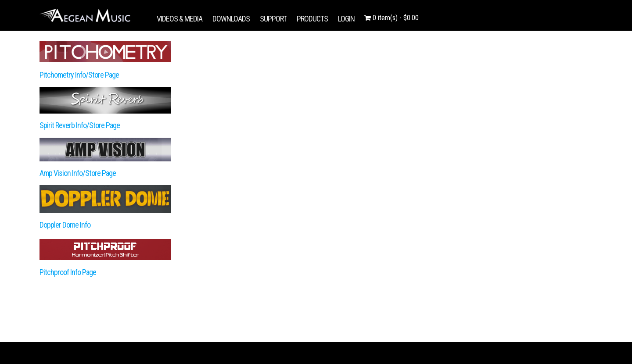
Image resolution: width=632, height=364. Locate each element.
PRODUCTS (312, 19)
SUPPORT (273, 19)
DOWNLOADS (231, 19)
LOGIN (346, 19)
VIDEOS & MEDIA (180, 19)
